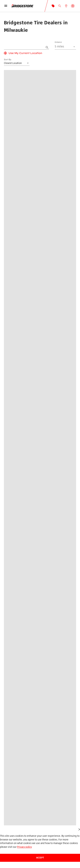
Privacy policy (24, 847)
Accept (40, 858)
